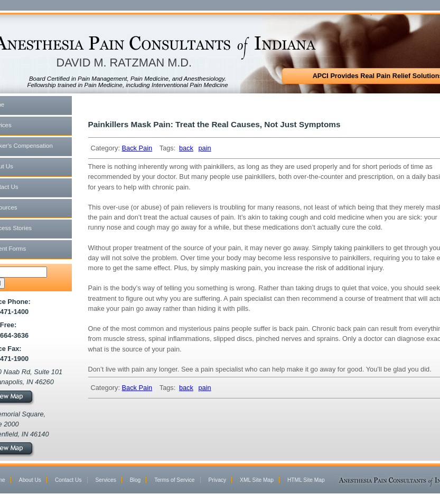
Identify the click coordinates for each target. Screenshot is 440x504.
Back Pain (137, 148)
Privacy (218, 480)
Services (106, 480)
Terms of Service (174, 480)
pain (204, 148)
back (186, 148)
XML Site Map (257, 480)
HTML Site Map (306, 480)
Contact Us (68, 480)
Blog (135, 480)
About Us (30, 480)
